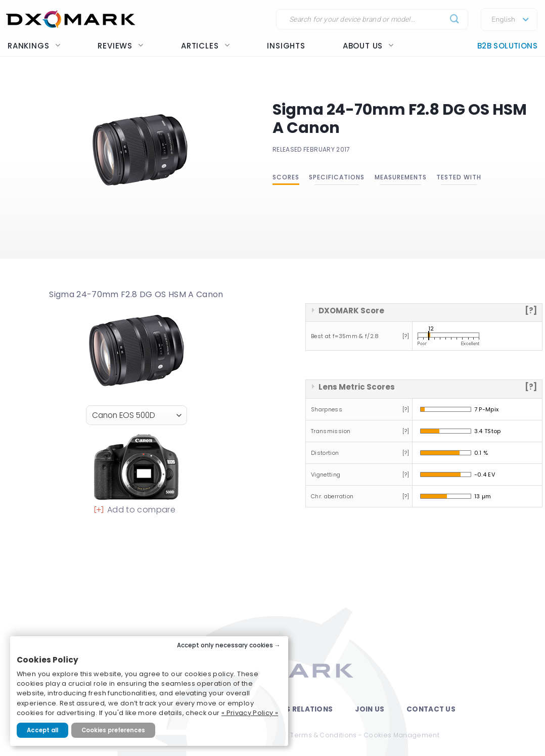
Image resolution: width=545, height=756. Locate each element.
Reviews (121, 46)
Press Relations (300, 709)
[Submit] (455, 19)
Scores (286, 177)
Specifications (337, 177)
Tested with (459, 177)
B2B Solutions (507, 46)
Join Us (370, 709)
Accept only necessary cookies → (229, 645)
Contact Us (431, 709)
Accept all (42, 730)
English (503, 20)
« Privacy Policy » (250, 713)
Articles (205, 46)
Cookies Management (401, 735)
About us (368, 46)
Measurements (401, 177)
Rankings (34, 46)
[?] (531, 311)
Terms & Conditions (323, 735)
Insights (286, 46)
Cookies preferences (113, 730)
